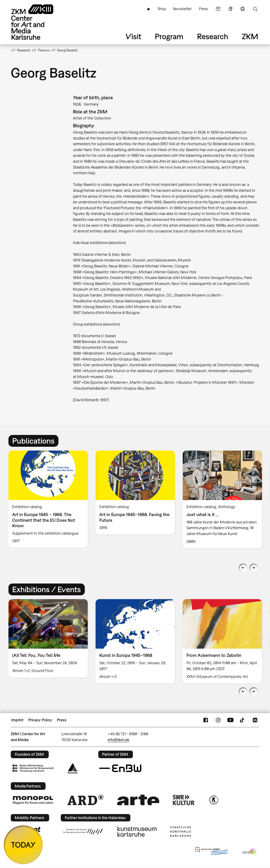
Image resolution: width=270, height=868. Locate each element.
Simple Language (218, 9)
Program (169, 36)
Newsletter (182, 9)
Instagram (218, 720)
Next (254, 568)
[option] (48, 499)
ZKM (250, 36)
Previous (243, 568)
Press (203, 9)
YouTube (230, 720)
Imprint (17, 720)
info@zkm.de (118, 740)
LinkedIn (255, 720)
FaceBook (206, 720)
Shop (162, 9)
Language (243, 9)
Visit (134, 36)
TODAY (23, 845)
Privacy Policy (40, 720)
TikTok (243, 720)
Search (255, 9)
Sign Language (230, 9)
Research (213, 36)
